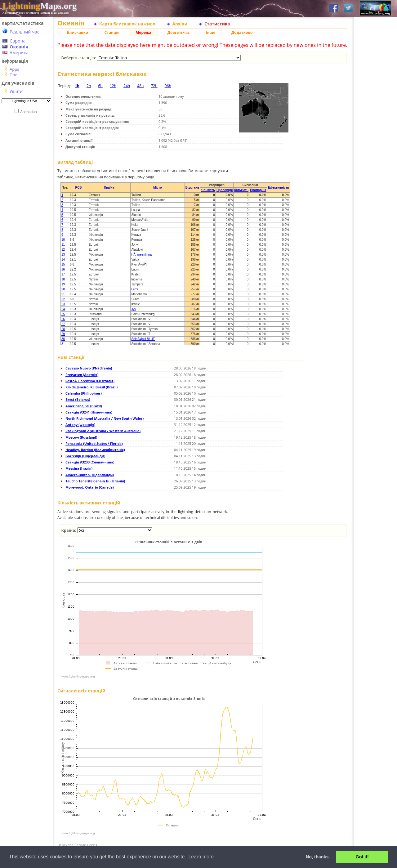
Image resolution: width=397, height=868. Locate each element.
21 (63, 294)
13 (63, 255)
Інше (210, 32)
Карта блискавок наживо (127, 24)
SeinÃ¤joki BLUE (143, 339)
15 (63, 264)
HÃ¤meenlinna (141, 255)
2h (89, 86)
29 (63, 334)
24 (63, 309)
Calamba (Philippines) (84, 393)
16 (63, 269)
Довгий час (179, 32)
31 (63, 344)
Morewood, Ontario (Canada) (90, 487)
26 (63, 319)
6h (100, 86)
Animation (30, 112)
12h (113, 86)
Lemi (135, 289)
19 (63, 284)
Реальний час (25, 32)
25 (63, 314)
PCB (78, 188)
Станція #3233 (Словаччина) (90, 462)
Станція (112, 32)
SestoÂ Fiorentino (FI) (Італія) (90, 381)
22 (63, 299)
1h (77, 86)
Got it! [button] (362, 857)
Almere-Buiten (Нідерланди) (90, 475)
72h (154, 86)
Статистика (217, 24)
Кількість (208, 190)
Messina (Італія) (79, 468)
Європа (18, 41)
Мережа (143, 32)
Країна (109, 188)
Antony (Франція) (80, 425)
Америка (19, 53)
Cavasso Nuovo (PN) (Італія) (89, 368)
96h (168, 86)
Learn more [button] (201, 857)
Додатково (242, 32)
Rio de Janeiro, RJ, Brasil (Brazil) (91, 387)
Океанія (19, 47)
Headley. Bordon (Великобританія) (95, 450)
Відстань (192, 188)
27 (63, 324)
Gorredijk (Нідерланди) (85, 456)
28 (63, 329)
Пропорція (225, 190)
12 (63, 250)
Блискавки (78, 32)
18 (63, 279)
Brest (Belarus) (78, 399)
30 (63, 339)
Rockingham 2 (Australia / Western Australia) (103, 431)
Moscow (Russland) (81, 437)
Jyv (134, 309)
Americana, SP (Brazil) (84, 406)
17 (63, 274)
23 (63, 304)
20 (63, 289)
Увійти (16, 91)
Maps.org (40, 6)
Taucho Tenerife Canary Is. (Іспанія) (95, 481)
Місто (158, 188)
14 (63, 260)
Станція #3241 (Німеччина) (89, 412)
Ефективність (279, 188)
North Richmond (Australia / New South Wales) (105, 418)
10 (63, 240)
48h (140, 86)
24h (127, 86)
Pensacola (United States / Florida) (94, 443)
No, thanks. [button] (318, 857)
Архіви (180, 24)
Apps (14, 69)
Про (13, 75)
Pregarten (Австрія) (82, 375)
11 (63, 245)
